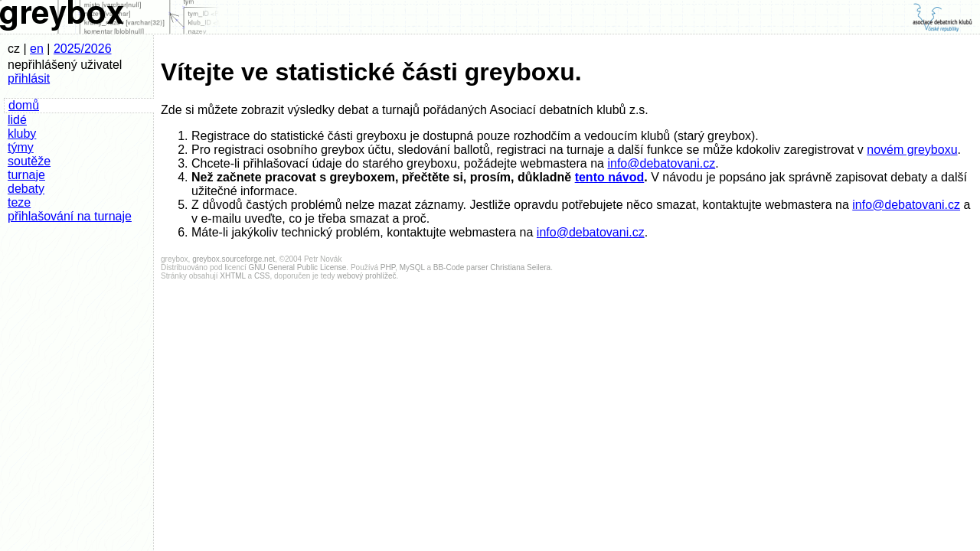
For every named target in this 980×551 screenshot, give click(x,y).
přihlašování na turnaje (70, 216)
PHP (388, 267)
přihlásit (29, 78)
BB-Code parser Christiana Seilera (492, 267)
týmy (21, 147)
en (37, 49)
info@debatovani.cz (661, 163)
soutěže (29, 161)
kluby (22, 134)
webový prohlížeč (366, 276)
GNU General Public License (298, 267)
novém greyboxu (912, 150)
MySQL (412, 267)
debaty (26, 189)
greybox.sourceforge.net (234, 259)
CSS (262, 276)
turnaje (26, 175)
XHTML (233, 276)
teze (19, 202)
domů (24, 105)
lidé (17, 120)
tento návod (610, 177)
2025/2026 (83, 49)
